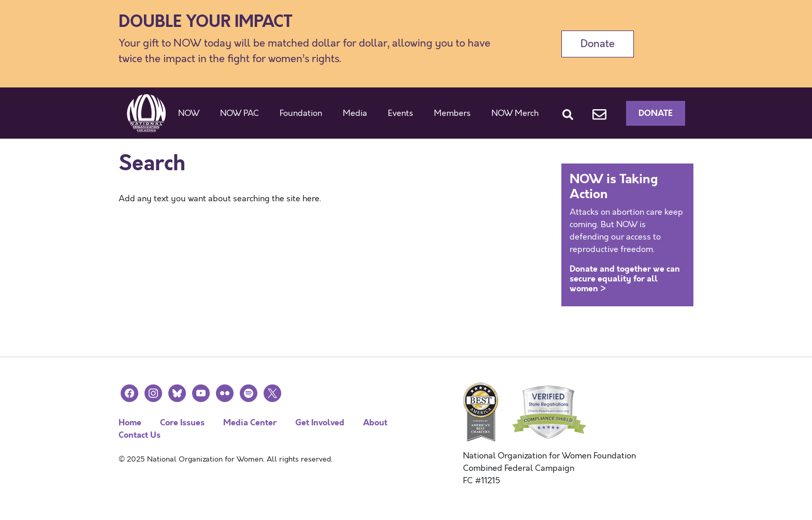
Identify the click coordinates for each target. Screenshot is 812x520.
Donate (598, 44)
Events (401, 113)
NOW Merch (515, 113)
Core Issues (182, 422)
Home (130, 422)
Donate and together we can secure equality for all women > (625, 279)
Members (452, 113)
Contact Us (140, 435)
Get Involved (320, 422)
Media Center (250, 422)
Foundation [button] (301, 113)
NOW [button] (189, 113)
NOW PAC (240, 113)
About (375, 422)
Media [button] (355, 113)
